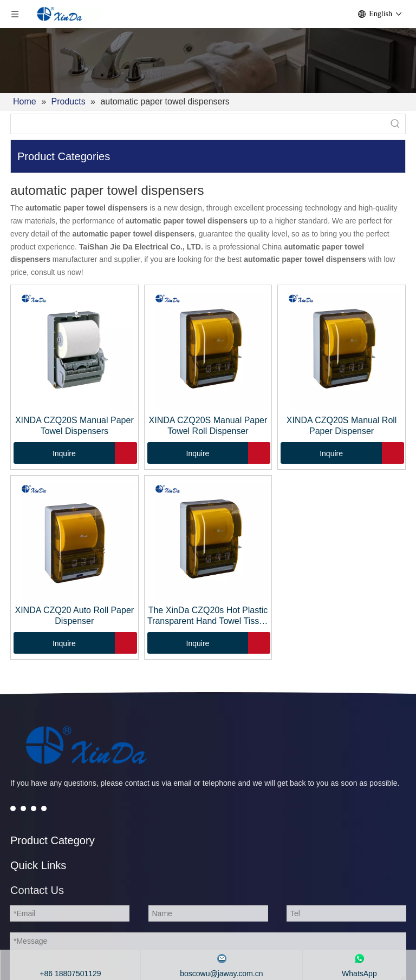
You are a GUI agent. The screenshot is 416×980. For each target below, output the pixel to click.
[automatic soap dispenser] (86, 745)
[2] (208, 61)
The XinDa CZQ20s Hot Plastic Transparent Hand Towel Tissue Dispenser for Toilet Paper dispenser (208, 616)
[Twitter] (23, 808)
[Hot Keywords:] (395, 124)
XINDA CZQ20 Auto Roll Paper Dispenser (74, 616)
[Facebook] (13, 808)
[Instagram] (44, 808)
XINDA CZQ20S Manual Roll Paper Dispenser (342, 426)
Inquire (45, 453)
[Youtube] (34, 808)
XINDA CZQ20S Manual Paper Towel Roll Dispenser (208, 426)
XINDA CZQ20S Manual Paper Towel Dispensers (74, 426)
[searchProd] (198, 124)
